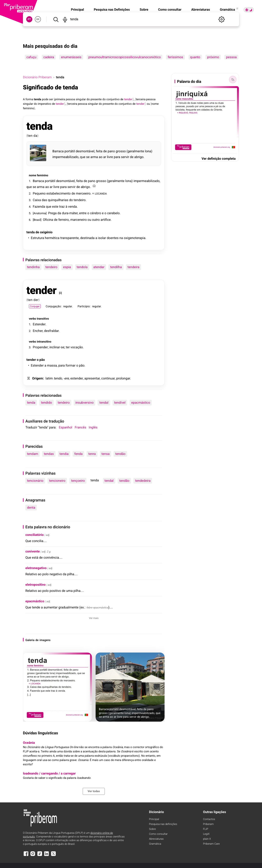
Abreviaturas (201, 10)
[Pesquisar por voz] (65, 19)
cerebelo (113, 213)
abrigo (139, 157)
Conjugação (53, 306)
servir (125, 157)
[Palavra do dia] (233, 80)
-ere (66, 378)
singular (81, 99)
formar (70, 365)
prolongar (123, 378)
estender (77, 378)
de (122, 99)
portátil (70, 151)
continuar (108, 378)
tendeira (133, 267)
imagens (45, 640)
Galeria (30, 640)
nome (155, 104)
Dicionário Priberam (37, 77)
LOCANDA (101, 193)
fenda (78, 454)
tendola (82, 267)
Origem (38, 378)
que (83, 157)
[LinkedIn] (46, 856)
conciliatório (34, 535)
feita (99, 151)
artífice (106, 220)
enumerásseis (71, 57)
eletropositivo (36, 585)
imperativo (45, 104)
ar (105, 157)
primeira (60, 99)
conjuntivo (113, 99)
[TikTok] (40, 856)
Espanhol (65, 427)
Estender (39, 324)
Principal (77, 10)
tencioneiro (57, 481)
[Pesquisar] (56, 19)
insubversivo (84, 403)
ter (68, 347)
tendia (64, 454)
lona (148, 151)
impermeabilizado (65, 157)
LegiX (206, 834)
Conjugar (35, 306)
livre (110, 157)
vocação (77, 347)
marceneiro (78, 220)
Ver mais (94, 618)
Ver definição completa (219, 159)
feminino (29, 108)
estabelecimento (59, 193)
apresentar (92, 378)
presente (96, 99)
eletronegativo (36, 568)
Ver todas (94, 791)
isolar (102, 238)
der (36, 300)
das (44, 200)
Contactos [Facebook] (209, 819)
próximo (213, 57)
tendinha (33, 267)
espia (67, 267)
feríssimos (175, 57)
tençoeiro (78, 481)
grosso (121, 151)
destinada (87, 238)
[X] (53, 856)
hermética (52, 238)
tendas (49, 454)
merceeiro (83, 193)
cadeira (49, 57)
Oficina (48, 220)
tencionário (35, 481)
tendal (104, 403)
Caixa (37, 200)
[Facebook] (26, 856)
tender (41, 290)
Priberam (208, 824)
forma (29, 99)
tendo (58, 378)
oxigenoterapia (135, 238)
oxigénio (46, 232)
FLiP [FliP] (206, 829)
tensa (106, 454)
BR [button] (38, 19)
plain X (207, 839)
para (117, 157)
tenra (92, 454)
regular (68, 306)
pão (42, 360)
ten (30, 136)
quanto (195, 57)
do (88, 99)
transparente (69, 238)
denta (31, 507)
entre (83, 213)
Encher (38, 331)
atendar (99, 267)
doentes (113, 238)
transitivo (43, 319)
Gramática (229, 10)
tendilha (116, 267)
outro (96, 220)
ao (101, 157)
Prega (52, 213)
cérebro (96, 213)
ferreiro (64, 220)
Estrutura (37, 238)
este (55, 207)
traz (62, 207)
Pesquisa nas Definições (112, 10)
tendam (33, 454)
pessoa (231, 57)
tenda (38, 99)
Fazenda (39, 207)
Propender (40, 347)
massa (52, 365)
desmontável (85, 151)
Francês (80, 427)
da (36, 136)
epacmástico (141, 403)
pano (111, 151)
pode (45, 99)
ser (51, 99)
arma (94, 157)
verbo (32, 319)
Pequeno (39, 193)
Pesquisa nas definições (163, 824)
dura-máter (70, 213)
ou (148, 104)
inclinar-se (57, 347)
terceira (141, 99)
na (121, 238)
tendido (46, 403)
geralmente (136, 151)
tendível (120, 403)
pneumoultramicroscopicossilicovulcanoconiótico (125, 57)
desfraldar (51, 331)
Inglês (93, 427)
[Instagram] (33, 856)
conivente (33, 551)
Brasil (37, 220)
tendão (120, 454)
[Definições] (221, 19)
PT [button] (29, 19)
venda (73, 207)
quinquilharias (58, 200)
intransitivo (44, 342)
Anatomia (40, 213)
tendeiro (80, 200)
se (88, 157)
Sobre (144, 10)
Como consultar (170, 10)
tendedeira (143, 481)
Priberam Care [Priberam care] (211, 844)
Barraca (58, 151)
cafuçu (31, 57)
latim (49, 378)
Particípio (84, 306)
